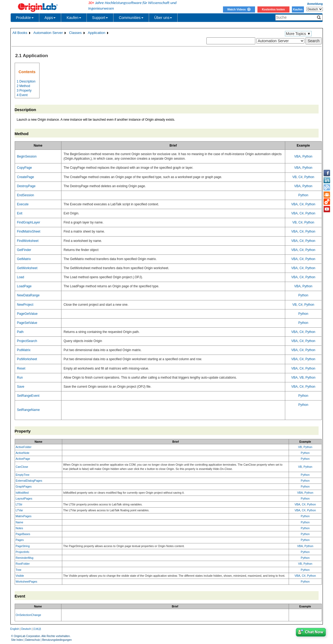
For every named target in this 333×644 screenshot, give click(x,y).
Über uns (163, 18)
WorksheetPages (27, 582)
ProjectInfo (23, 552)
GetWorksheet (27, 268)
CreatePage (26, 177)
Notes (19, 528)
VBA (297, 156)
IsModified (22, 493)
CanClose (22, 467)
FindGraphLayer (29, 222)
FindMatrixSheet (29, 231)
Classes (75, 33)
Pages (20, 540)
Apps (50, 18)
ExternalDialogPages (29, 481)
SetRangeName (28, 410)
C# (300, 177)
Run (20, 378)
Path (20, 332)
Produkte (25, 18)
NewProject (25, 305)
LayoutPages (24, 498)
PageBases (23, 534)
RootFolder (23, 564)
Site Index (17, 640)
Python (307, 156)
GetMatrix (24, 259)
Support (100, 18)
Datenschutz (33, 640)
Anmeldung (315, 4)
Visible (20, 576)
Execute (23, 204)
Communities (131, 18)
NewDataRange (28, 295)
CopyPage (25, 168)
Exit (20, 213)
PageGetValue (27, 314)
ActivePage (23, 459)
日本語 (37, 629)
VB (295, 177)
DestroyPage (26, 186)
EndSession (26, 195)
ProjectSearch (27, 341)
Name (19, 522)
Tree (19, 570)
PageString (23, 546)
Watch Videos (239, 9)
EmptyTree (23, 475)
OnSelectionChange (28, 615)
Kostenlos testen (273, 9)
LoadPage (24, 286)
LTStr (19, 504)
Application (97, 33)
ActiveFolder (24, 447)
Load (21, 277)
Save (21, 387)
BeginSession (27, 156)
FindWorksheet (28, 241)
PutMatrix (24, 350)
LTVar (19, 510)
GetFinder (24, 250)
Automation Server (48, 33)
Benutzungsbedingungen (57, 640)
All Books (20, 33)
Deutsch (26, 629)
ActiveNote (23, 453)
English (15, 629)
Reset (21, 368)
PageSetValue (27, 323)
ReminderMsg (25, 558)
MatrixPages (24, 516)
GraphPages (24, 486)
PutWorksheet (27, 359)
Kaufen (298, 9)
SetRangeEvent (28, 396)
